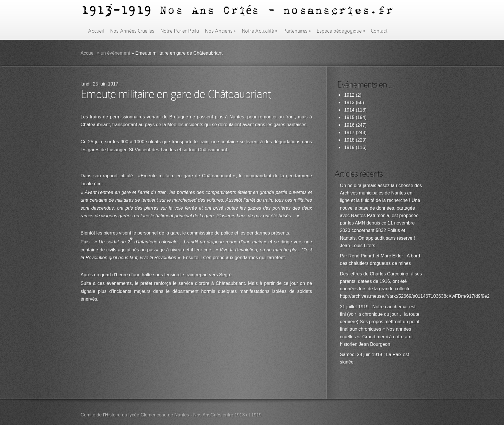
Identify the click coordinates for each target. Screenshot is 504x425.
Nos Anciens (220, 31)
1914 (349, 110)
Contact (379, 31)
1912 (349, 95)
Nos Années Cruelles (132, 31)
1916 (349, 125)
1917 (349, 133)
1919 (349, 147)
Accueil (96, 31)
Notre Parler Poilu (180, 31)
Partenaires (297, 31)
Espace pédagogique (341, 31)
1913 (349, 103)
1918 (349, 140)
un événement (115, 53)
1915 (349, 117)
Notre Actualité (259, 31)
